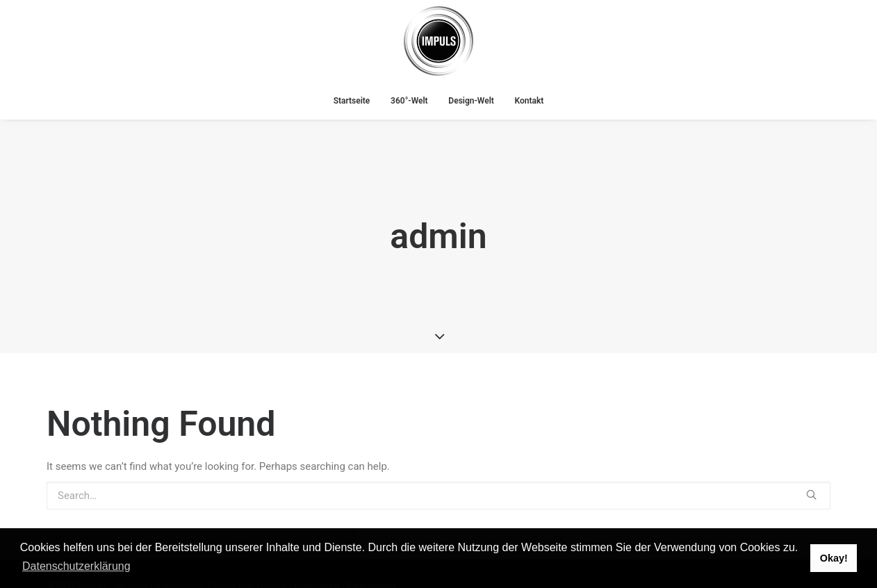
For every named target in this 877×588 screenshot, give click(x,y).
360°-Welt (409, 101)
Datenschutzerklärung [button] (76, 566)
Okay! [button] (834, 558)
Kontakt (530, 101)
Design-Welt (471, 101)
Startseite (352, 101)
